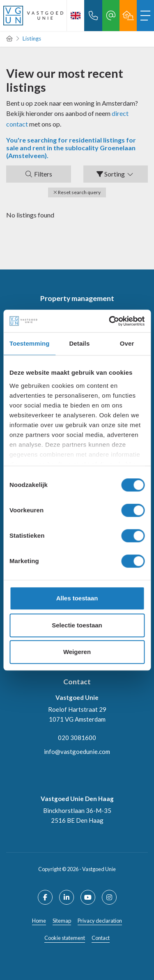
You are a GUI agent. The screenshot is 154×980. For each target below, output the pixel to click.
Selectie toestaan (77, 625)
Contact (101, 938)
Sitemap (62, 921)
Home (39, 921)
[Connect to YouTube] (88, 897)
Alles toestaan (77, 598)
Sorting (115, 174)
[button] (77, 192)
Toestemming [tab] (30, 343)
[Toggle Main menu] (145, 16)
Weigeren (77, 652)
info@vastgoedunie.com (77, 751)
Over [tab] (127, 343)
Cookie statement (65, 938)
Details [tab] (79, 343)
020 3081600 (77, 738)
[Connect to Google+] (109, 897)
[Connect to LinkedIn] (67, 897)
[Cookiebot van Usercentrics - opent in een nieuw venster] (110, 321)
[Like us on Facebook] (45, 897)
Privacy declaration (100, 921)
